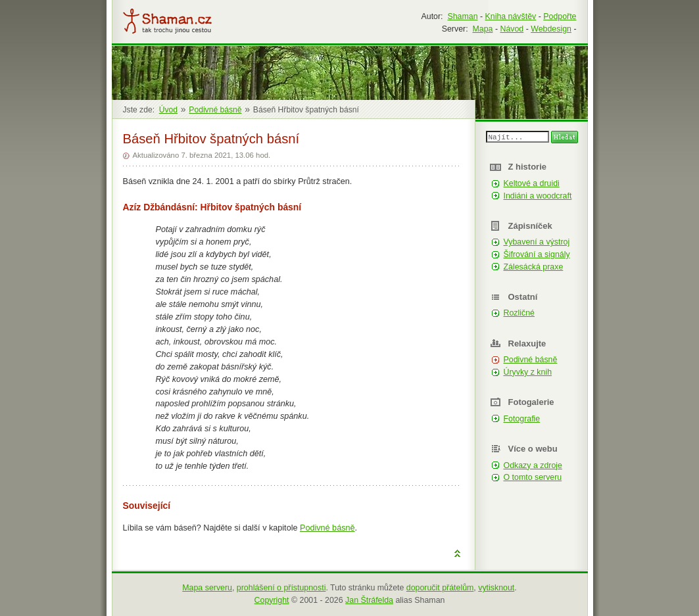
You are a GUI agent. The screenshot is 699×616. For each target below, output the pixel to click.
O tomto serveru (533, 477)
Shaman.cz (167, 21)
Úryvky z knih (528, 372)
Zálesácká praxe (534, 267)
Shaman (462, 16)
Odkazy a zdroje (533, 465)
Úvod (168, 110)
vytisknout (496, 588)
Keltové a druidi (532, 183)
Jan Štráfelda (369, 600)
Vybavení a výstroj (537, 242)
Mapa (482, 29)
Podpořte (560, 16)
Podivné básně (327, 528)
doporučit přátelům (440, 588)
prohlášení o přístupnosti (281, 588)
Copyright (272, 600)
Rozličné (519, 313)
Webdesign (551, 29)
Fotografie (522, 419)
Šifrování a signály (537, 254)
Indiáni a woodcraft (538, 196)
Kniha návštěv (511, 16)
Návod (512, 29)
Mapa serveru (207, 588)
